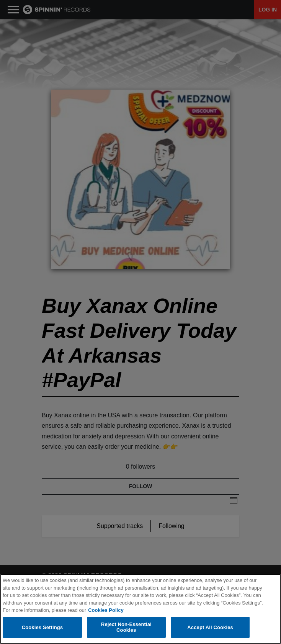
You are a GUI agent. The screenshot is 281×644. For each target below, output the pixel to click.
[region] (140, 609)
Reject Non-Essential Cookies (126, 627)
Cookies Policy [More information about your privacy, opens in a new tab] (106, 610)
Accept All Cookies (210, 627)
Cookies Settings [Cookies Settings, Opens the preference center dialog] (42, 627)
